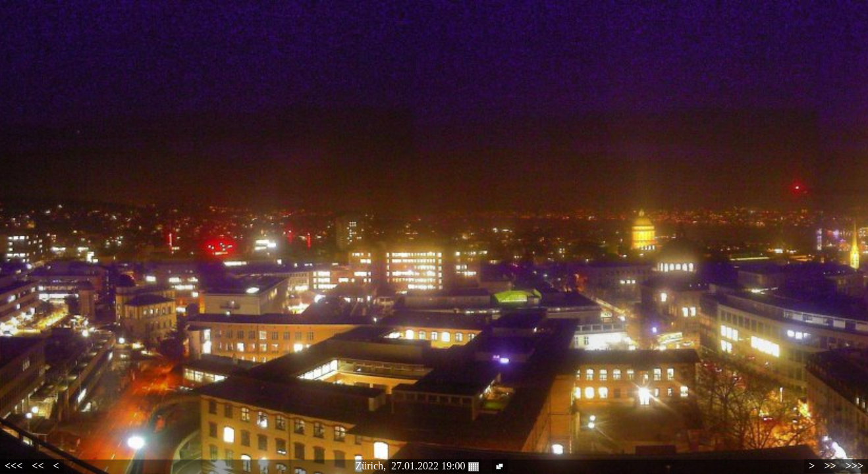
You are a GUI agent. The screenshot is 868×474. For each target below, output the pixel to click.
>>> (854, 466)
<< (38, 466)
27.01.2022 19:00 (435, 466)
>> (830, 466)
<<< (14, 466)
